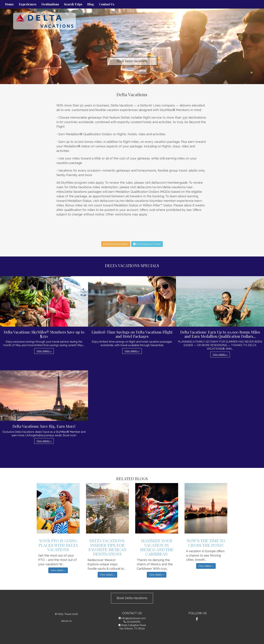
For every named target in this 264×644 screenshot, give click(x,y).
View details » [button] (44, 351)
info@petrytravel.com (134, 618)
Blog (91, 4)
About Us (66, 621)
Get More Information (116, 244)
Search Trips (73, 4)
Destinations (50, 4)
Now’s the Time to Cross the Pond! (206, 543)
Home (9, 4)
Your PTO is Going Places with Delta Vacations (58, 545)
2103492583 (134, 622)
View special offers (132, 79)
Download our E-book (147, 244)
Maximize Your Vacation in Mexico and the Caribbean (157, 547)
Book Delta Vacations (132, 61)
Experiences (28, 4)
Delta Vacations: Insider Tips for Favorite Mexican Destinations (107, 547)
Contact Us (107, 4)
